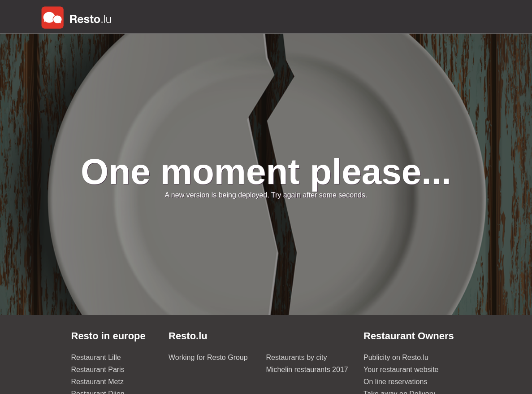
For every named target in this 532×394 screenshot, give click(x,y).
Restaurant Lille (96, 357)
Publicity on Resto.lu (396, 357)
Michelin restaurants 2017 (307, 370)
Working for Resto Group (208, 357)
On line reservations (395, 382)
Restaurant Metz (97, 382)
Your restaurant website (401, 370)
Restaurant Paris (98, 370)
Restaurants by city (297, 357)
